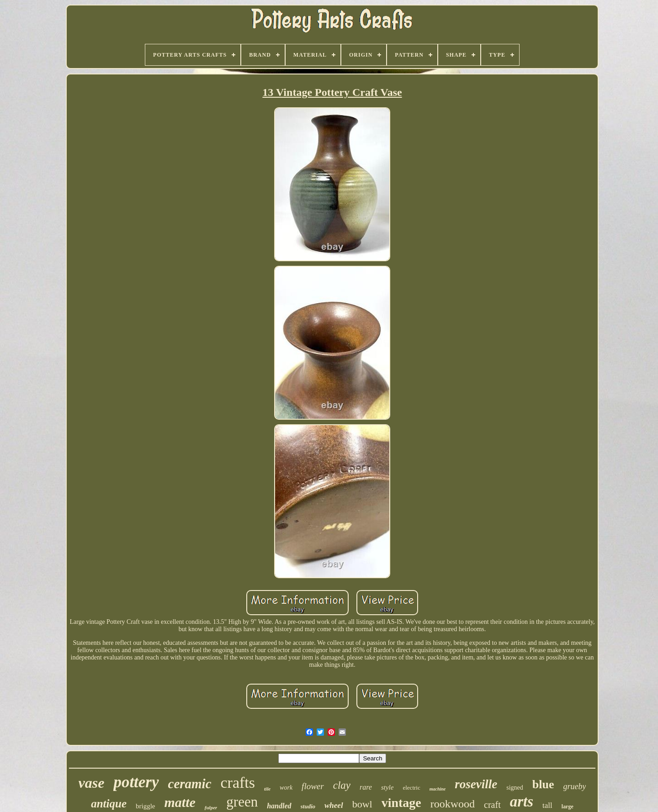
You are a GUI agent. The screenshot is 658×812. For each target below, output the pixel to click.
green (242, 802)
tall (547, 805)
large (568, 807)
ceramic (190, 784)
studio (308, 806)
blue (543, 784)
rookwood (453, 804)
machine (438, 789)
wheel (334, 805)
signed (515, 788)
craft (492, 805)
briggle (146, 806)
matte (180, 802)
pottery (136, 782)
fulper (211, 807)
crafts (238, 783)
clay (342, 785)
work (286, 788)
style (387, 787)
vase (92, 783)
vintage (401, 803)
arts (522, 801)
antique (109, 804)
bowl (362, 804)
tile (267, 789)
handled (279, 806)
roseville (476, 784)
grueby (575, 786)
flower (313, 786)
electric (411, 788)
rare (366, 787)
